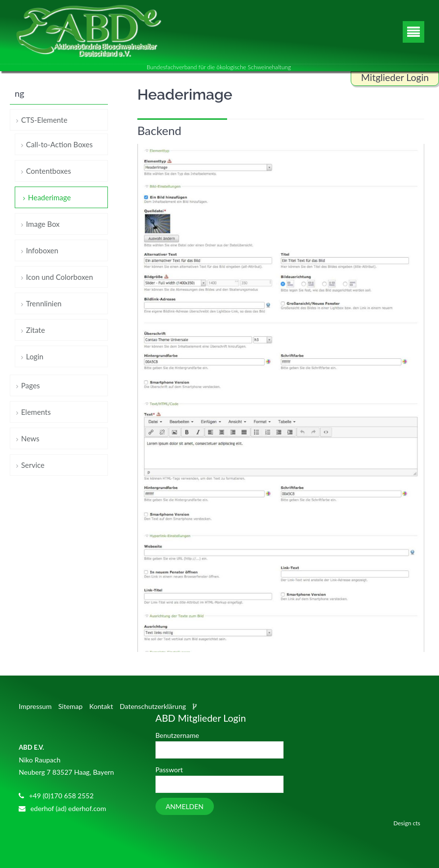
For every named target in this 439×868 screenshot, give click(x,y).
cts (416, 823)
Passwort (169, 770)
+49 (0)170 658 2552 (61, 796)
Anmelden (185, 806)
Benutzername (177, 735)
